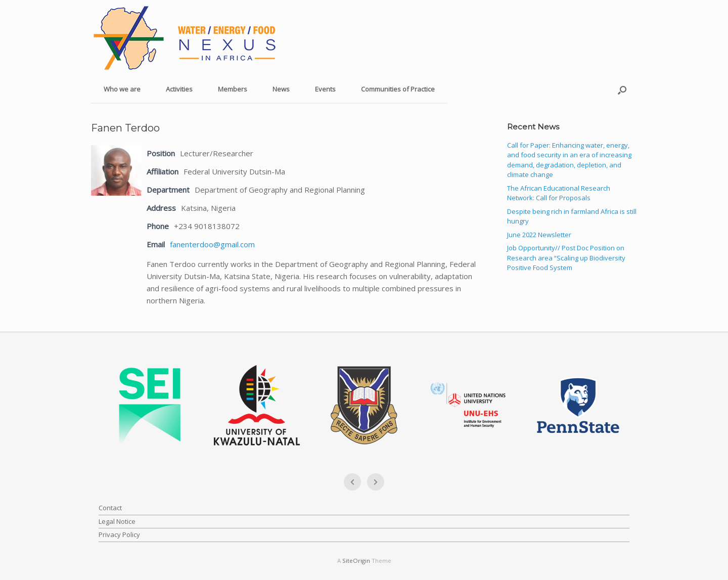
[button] (622, 90)
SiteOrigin (356, 561)
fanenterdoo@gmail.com (212, 244)
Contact (110, 508)
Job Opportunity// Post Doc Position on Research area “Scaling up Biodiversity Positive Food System (566, 258)
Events (325, 89)
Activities (179, 89)
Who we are (122, 89)
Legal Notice (117, 521)
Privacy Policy (119, 534)
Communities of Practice (398, 89)
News (281, 89)
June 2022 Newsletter (539, 235)
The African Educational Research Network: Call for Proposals (559, 193)
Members (233, 89)
